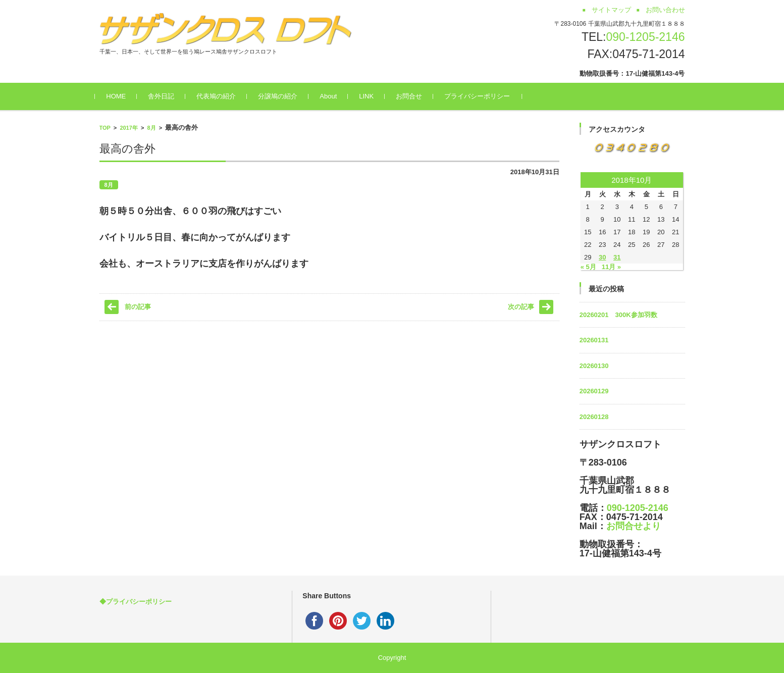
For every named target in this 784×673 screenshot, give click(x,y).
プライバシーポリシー (481, 96)
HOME (120, 96)
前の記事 (138, 307)
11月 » (611, 267)
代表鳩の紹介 (221, 96)
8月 (152, 128)
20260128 (594, 417)
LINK (370, 96)
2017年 (128, 128)
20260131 (594, 340)
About (333, 96)
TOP (105, 128)
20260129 (594, 391)
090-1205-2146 (645, 37)
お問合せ (413, 96)
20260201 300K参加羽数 (618, 315)
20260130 (594, 366)
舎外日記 (166, 96)
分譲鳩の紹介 (282, 96)
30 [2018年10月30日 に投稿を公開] (602, 257)
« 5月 (588, 267)
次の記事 (521, 307)
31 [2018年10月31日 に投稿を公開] (617, 257)
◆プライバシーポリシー (136, 602)
